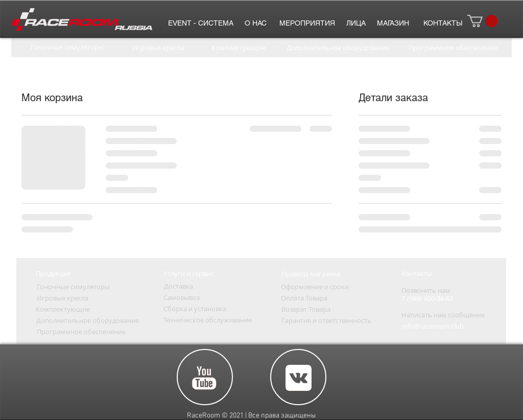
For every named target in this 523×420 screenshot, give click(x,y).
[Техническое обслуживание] (208, 320)
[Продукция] (53, 273)
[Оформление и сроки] (315, 287)
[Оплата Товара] (304, 298)
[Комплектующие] (239, 48)
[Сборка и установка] (195, 309)
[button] (482, 21)
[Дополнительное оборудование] (338, 48)
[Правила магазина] (311, 274)
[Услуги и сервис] (188, 273)
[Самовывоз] (181, 297)
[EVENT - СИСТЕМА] (201, 23)
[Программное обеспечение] (453, 48)
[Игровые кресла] (158, 48)
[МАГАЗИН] (393, 23)
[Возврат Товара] (306, 309)
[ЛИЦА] (356, 23)
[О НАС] (255, 23)
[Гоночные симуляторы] (67, 47)
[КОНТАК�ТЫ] (443, 23)
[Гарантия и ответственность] (326, 320)
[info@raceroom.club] (433, 326)
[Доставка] (178, 286)
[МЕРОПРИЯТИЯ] (307, 23)
